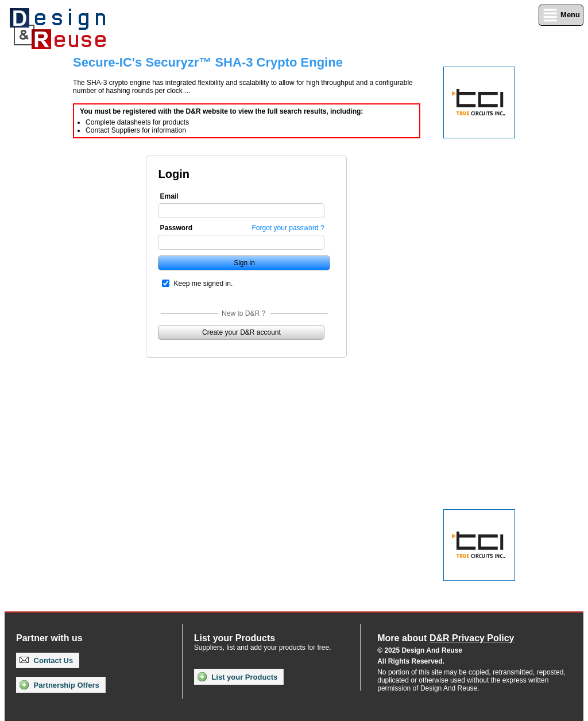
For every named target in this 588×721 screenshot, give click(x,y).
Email (169, 196)
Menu (561, 15)
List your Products (237, 677)
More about (446, 638)
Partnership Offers (59, 685)
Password (176, 228)
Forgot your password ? (288, 228)
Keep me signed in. (203, 284)
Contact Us (46, 660)
